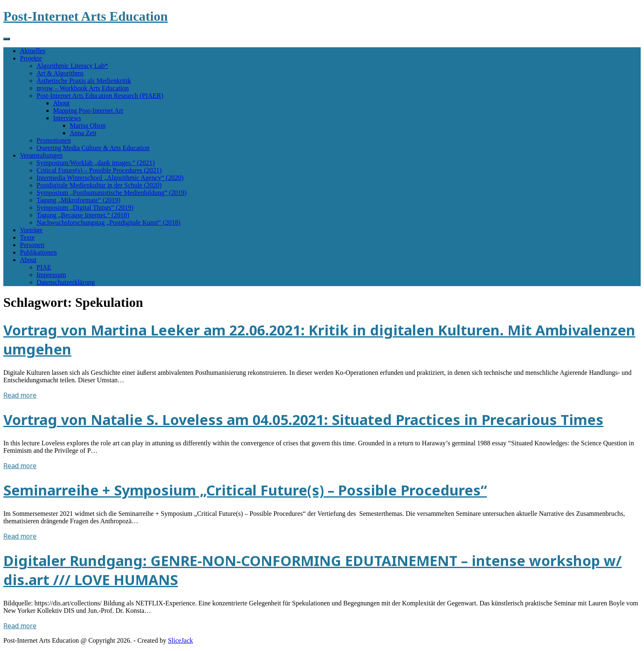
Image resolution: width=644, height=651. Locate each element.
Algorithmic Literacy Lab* (72, 66)
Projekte (31, 58)
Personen (32, 245)
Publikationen (38, 252)
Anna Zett (83, 133)
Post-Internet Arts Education (85, 16)
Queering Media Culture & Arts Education (93, 148)
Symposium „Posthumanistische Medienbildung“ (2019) (112, 193)
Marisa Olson (88, 125)
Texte (27, 237)
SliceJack (180, 640)
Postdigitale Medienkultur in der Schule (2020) (99, 185)
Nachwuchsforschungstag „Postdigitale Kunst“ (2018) (108, 222)
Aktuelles (33, 51)
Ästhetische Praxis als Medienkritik (84, 81)
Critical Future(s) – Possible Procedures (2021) (99, 170)
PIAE (44, 267)
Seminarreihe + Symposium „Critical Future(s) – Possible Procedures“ (245, 490)
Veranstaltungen (41, 155)
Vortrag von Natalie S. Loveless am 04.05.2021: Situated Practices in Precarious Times (303, 420)
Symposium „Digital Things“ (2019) (85, 208)
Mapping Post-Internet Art (88, 111)
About (61, 103)
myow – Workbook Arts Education (83, 88)
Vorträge (31, 230)
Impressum (51, 275)
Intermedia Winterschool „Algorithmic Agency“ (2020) (110, 178)
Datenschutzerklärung (66, 282)
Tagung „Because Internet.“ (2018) (83, 215)
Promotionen (54, 140)
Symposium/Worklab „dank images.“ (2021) (96, 163)
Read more (20, 395)
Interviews (67, 118)
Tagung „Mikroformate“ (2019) (78, 200)
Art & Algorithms (60, 73)
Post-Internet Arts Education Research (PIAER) (100, 96)
